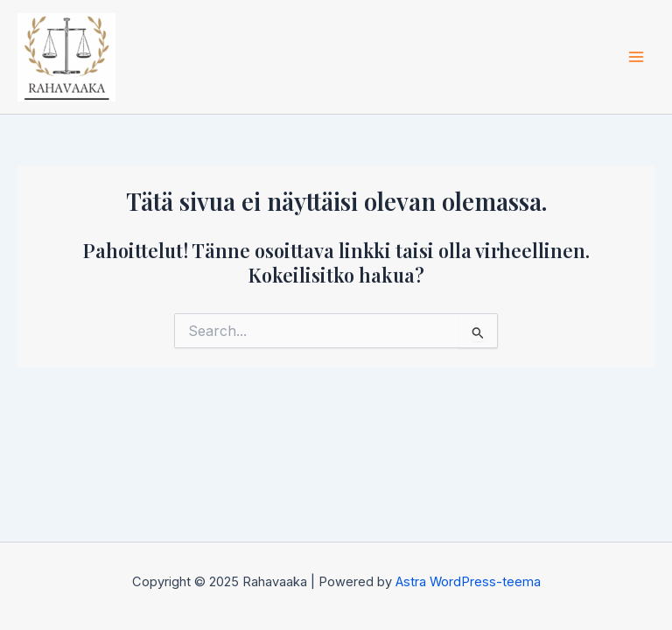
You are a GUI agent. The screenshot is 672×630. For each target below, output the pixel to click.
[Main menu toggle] (636, 57)
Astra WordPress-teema (468, 582)
